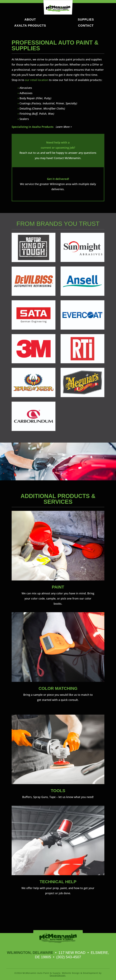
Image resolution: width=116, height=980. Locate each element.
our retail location (37, 80)
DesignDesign (58, 975)
